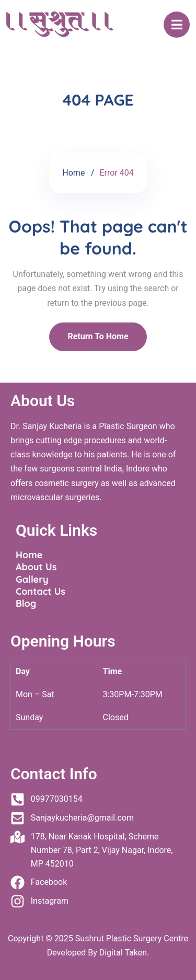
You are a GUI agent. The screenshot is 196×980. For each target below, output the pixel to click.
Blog (26, 603)
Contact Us (41, 591)
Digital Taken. (123, 953)
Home (73, 173)
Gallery (32, 579)
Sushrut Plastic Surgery (118, 938)
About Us (36, 567)
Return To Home (98, 336)
